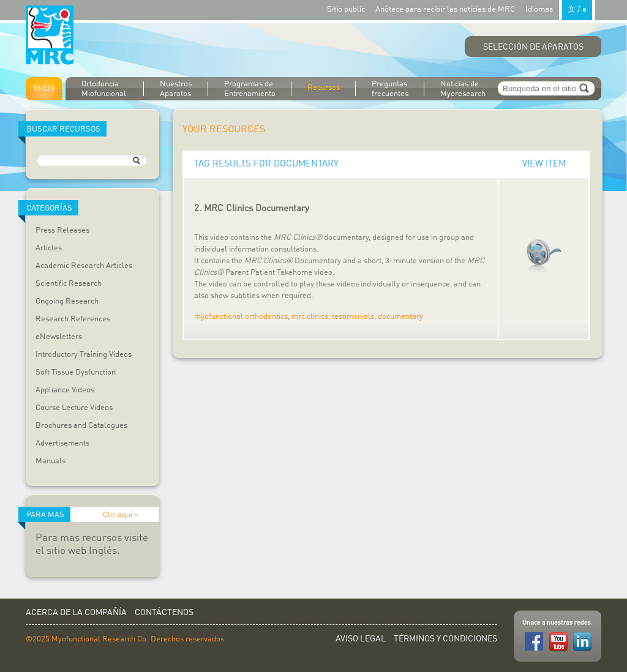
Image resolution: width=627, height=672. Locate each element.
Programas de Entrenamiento (250, 89)
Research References (73, 319)
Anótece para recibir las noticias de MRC (445, 9)
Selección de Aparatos (533, 47)
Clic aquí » (121, 515)
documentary (400, 317)
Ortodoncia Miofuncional (104, 89)
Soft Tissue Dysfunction (76, 372)
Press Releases (62, 230)
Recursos (324, 88)
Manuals (51, 461)
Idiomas (560, 9)
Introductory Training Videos (84, 355)
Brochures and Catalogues (81, 426)
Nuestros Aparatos (176, 89)
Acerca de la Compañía (76, 613)
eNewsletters (59, 337)
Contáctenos (164, 613)
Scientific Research (69, 284)
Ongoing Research (67, 301)
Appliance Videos (65, 390)
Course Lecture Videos (74, 408)
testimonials (353, 317)
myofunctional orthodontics (241, 317)
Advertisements (62, 443)
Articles (49, 248)
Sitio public (346, 9)
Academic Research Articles (84, 266)
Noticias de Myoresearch (463, 89)
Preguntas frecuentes (390, 89)
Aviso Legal (361, 639)
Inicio (44, 88)
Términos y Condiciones (445, 639)
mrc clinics (310, 317)
